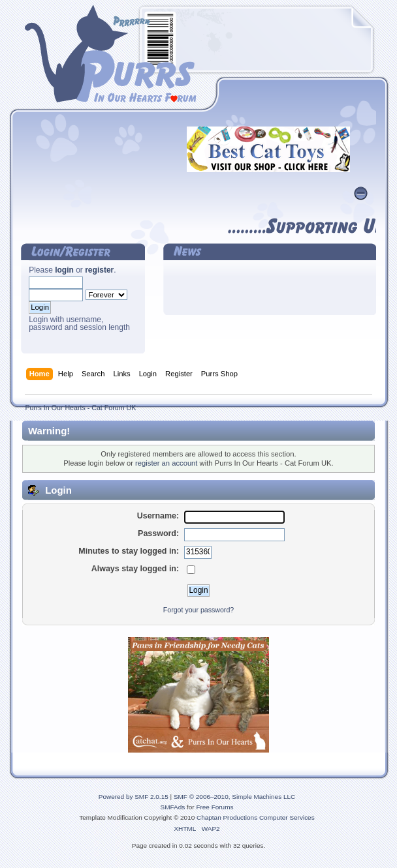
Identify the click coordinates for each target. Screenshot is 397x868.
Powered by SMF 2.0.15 (134, 797)
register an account (166, 463)
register (99, 270)
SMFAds (173, 807)
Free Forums (214, 807)
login (64, 270)
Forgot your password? (198, 610)
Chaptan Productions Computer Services (256, 817)
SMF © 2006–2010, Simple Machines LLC (234, 797)
